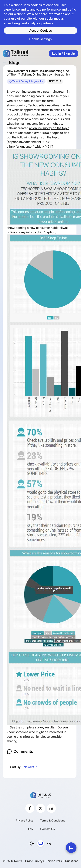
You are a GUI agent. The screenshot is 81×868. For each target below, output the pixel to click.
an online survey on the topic (49, 128)
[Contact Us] (71, 848)
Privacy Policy (25, 820)
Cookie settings (40, 39)
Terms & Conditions (53, 820)
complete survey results (38, 727)
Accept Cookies (41, 31)
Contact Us (47, 829)
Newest (29, 767)
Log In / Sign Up (64, 53)
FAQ (31, 829)
